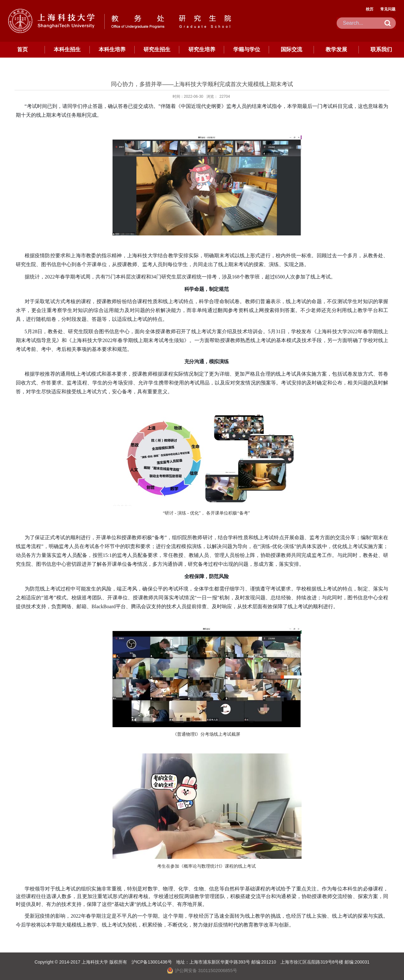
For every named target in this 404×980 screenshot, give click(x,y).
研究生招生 (157, 50)
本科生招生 (67, 50)
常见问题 (388, 9)
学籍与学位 (247, 50)
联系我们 (381, 50)
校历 (370, 9)
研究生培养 (202, 50)
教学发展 (336, 50)
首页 (22, 50)
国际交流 (291, 50)
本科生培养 (112, 50)
